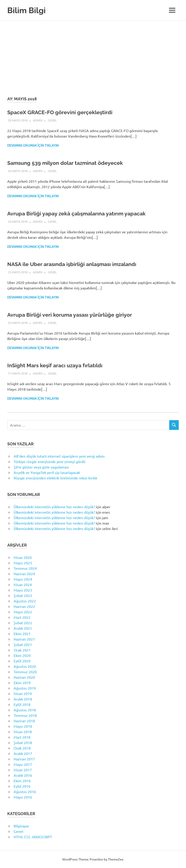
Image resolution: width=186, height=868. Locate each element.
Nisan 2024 (23, 584)
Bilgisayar (21, 826)
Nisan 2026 (23, 557)
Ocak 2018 (22, 748)
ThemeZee (116, 859)
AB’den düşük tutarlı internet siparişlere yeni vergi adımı (59, 456)
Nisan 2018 (23, 732)
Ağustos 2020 (25, 666)
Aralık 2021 (23, 628)
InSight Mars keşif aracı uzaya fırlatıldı (57, 365)
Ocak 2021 (22, 650)
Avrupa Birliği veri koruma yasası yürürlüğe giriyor (72, 315)
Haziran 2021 (24, 639)
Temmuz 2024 (25, 568)
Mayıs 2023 (23, 590)
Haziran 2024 (24, 574)
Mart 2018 (22, 737)
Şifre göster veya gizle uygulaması (41, 467)
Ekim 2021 (22, 634)
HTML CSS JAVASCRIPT (33, 837)
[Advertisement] (93, 54)
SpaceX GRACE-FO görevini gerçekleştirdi (61, 112)
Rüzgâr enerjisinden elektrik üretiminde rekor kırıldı (55, 478)
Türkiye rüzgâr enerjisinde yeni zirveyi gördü (50, 461)
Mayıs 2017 (23, 764)
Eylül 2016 (22, 786)
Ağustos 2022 (25, 601)
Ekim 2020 (22, 655)
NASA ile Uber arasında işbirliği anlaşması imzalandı (75, 264)
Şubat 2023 (23, 595)
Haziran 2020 (24, 677)
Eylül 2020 (22, 661)
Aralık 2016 (23, 775)
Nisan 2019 (23, 693)
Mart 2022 (22, 617)
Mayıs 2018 (23, 726)
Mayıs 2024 (23, 579)
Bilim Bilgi (28, 10)
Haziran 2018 (24, 721)
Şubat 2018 (23, 742)
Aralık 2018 (23, 699)
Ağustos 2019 (25, 688)
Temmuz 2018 (25, 715)
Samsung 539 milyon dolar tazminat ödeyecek (67, 163)
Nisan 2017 (23, 770)
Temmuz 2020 (25, 672)
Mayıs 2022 (23, 612)
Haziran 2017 (24, 759)
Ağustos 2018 (25, 710)
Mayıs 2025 (23, 563)
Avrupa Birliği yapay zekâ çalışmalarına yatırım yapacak (79, 213)
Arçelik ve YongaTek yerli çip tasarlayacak (47, 472)
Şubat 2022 (23, 623)
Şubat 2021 (23, 644)
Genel (52, 120)
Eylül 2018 (22, 704)
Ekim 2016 (22, 781)
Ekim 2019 (22, 683)
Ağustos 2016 (25, 792)
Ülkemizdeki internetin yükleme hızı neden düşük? (54, 507)
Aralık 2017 (23, 753)
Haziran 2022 (24, 606)
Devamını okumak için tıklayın (33, 145)
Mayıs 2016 (23, 797)
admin (38, 120)
